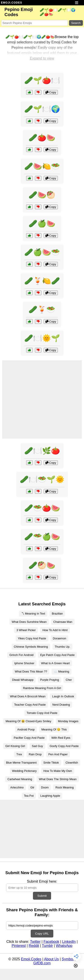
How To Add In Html (55, 630)
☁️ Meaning (61, 671)
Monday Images (68, 721)
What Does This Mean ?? (31, 671)
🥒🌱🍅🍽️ (42, 80)
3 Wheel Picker (26, 630)
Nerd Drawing (61, 705)
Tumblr (47, 946)
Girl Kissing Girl (15, 746)
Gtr (32, 787)
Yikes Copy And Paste (32, 638)
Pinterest (19, 946)
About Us (52, 959)
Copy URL (42, 934)
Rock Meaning (65, 787)
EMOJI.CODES (11, 3)
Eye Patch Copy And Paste (57, 655)
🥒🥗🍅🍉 (42, 508)
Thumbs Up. (62, 647)
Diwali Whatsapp (23, 680)
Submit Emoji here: (42, 881)
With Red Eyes (61, 738)
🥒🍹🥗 (42, 310)
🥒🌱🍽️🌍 (42, 109)
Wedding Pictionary (24, 771)
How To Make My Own (58, 771)
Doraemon (60, 638)
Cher (69, 680)
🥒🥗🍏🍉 (42, 537)
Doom (45, 787)
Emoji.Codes (31, 959)
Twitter (35, 942)
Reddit (34, 946)
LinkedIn (69, 942)
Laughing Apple (50, 796)
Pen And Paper (58, 754)
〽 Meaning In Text (33, 614)
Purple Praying (50, 680)
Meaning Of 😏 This (54, 729)
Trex (19, 754)
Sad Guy (37, 746)
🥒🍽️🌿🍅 (42, 451)
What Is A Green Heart (55, 663)
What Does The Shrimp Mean (58, 779)
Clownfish (72, 763)
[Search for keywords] (34, 23)
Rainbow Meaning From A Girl (42, 688)
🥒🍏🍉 (42, 224)
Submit (42, 896)
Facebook (51, 942)
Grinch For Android (21, 655)
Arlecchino (17, 787)
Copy (51, 92)
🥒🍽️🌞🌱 (42, 338)
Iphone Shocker (24, 663)
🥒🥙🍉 (42, 565)
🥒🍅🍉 (42, 138)
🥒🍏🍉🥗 (42, 252)
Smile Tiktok (51, 763)
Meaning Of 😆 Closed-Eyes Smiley (28, 721)
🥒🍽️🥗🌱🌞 (42, 479)
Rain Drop (35, 754)
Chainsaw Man (63, 622)
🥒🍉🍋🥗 (42, 166)
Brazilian (57, 614)
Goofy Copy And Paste (64, 746)
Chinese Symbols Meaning (31, 647)
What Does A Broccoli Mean (28, 696)
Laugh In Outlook (63, 696)
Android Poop (26, 729)
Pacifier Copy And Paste (29, 738)
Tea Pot (29, 796)
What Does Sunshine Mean (29, 622)
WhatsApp (64, 946)
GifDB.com (42, 963)
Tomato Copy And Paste (42, 713)
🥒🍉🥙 (42, 195)
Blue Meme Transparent (21, 763)
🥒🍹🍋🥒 (42, 281)
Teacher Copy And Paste (30, 705)
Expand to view (42, 58)
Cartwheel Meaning (20, 779)
